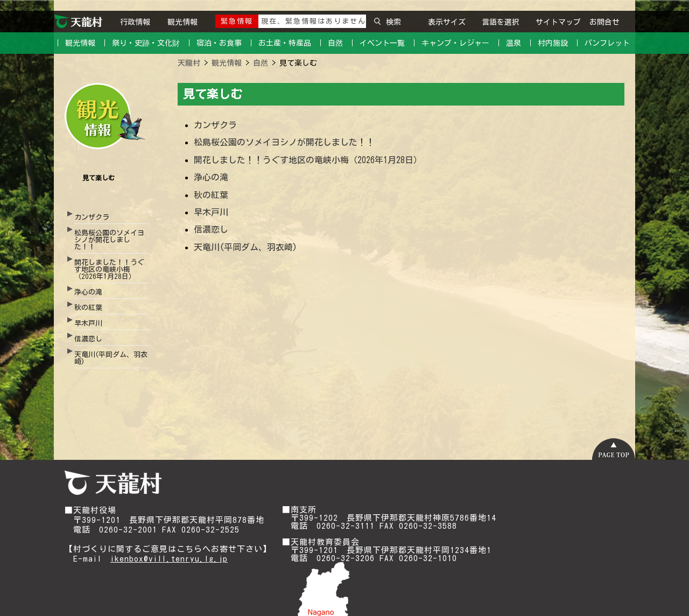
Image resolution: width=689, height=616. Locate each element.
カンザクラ (92, 217)
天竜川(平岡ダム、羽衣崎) (111, 358)
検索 (388, 22)
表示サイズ (447, 22)
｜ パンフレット (602, 43)
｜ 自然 (330, 43)
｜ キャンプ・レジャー (450, 43)
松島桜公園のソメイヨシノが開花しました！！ (109, 240)
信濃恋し (88, 339)
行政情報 (135, 22)
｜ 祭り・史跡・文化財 (140, 43)
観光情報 (182, 22)
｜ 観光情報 (75, 43)
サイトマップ (558, 22)
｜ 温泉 (508, 43)
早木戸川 (88, 323)
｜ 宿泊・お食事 (213, 43)
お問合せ (604, 22)
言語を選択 (501, 22)
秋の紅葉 (88, 308)
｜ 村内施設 (547, 43)
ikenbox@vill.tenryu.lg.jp (169, 559)
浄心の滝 (88, 292)
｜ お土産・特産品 (279, 43)
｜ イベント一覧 (377, 43)
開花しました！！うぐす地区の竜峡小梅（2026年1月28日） (109, 269)
